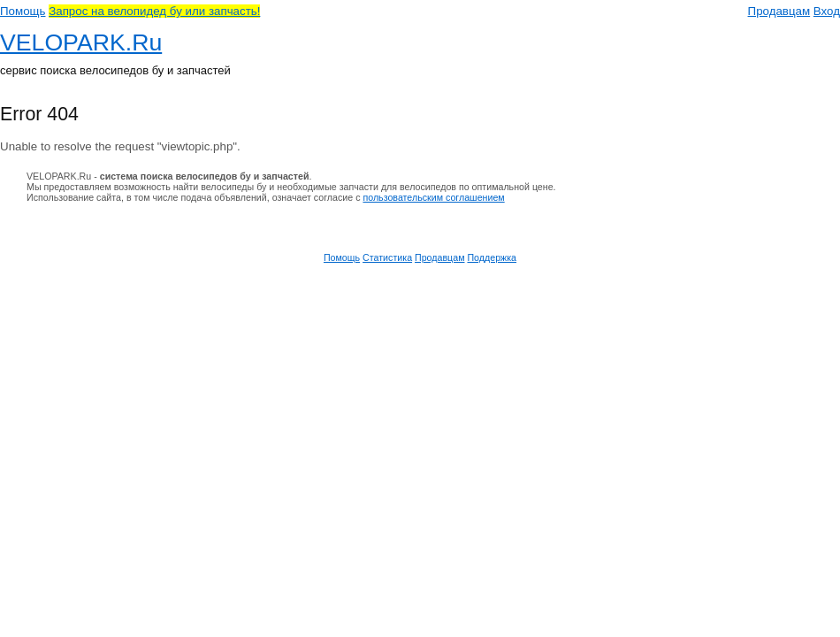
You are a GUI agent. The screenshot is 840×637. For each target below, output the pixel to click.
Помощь (23, 11)
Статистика (387, 257)
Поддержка (492, 257)
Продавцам (779, 11)
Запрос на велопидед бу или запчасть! (154, 11)
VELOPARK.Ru (81, 42)
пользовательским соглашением (433, 197)
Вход (827, 11)
